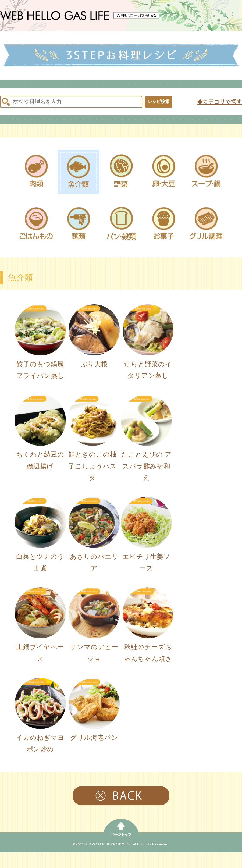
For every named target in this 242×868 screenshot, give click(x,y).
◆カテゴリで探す (220, 102)
